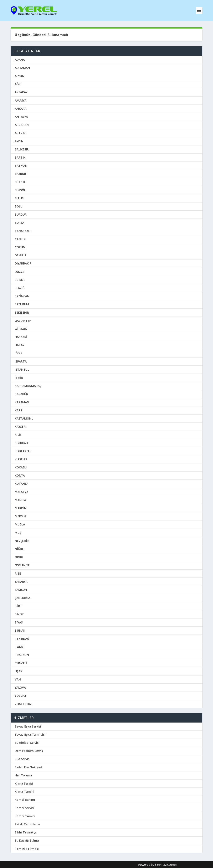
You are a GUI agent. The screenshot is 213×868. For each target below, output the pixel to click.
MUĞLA (20, 524)
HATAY (20, 345)
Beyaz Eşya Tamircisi (30, 734)
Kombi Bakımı (25, 799)
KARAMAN (22, 402)
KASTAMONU (24, 418)
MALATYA (22, 492)
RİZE (18, 573)
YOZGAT (21, 695)
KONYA (20, 475)
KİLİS (18, 434)
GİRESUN (21, 328)
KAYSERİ (20, 426)
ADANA (20, 59)
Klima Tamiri (24, 791)
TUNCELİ (21, 663)
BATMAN (21, 165)
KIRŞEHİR (21, 459)
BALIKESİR (22, 149)
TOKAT (20, 646)
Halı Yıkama (23, 775)
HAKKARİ (21, 337)
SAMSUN (21, 589)
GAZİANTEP (23, 320)
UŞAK (19, 671)
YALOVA (20, 687)
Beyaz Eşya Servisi (28, 726)
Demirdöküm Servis (29, 751)
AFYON (20, 76)
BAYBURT (21, 173)
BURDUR (21, 214)
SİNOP (19, 614)
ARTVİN (20, 133)
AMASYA (21, 100)
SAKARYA (21, 581)
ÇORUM (20, 247)
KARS (18, 410)
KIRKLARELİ (23, 451)
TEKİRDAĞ (22, 638)
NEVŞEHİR (22, 541)
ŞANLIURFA (22, 598)
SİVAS (19, 622)
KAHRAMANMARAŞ (28, 386)
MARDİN (21, 508)
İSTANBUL (22, 369)
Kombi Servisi (24, 808)
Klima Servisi (24, 783)
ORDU (19, 557)
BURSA (19, 223)
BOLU (19, 206)
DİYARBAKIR (23, 263)
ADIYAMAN (22, 68)
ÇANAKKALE (23, 231)
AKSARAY (21, 92)
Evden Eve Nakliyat (28, 767)
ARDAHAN (22, 125)
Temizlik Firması (27, 849)
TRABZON (22, 655)
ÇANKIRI (20, 239)
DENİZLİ (20, 255)
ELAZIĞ (20, 288)
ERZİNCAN (22, 296)
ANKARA (21, 108)
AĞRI (18, 84)
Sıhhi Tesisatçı (25, 832)
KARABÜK (21, 394)
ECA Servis (22, 759)
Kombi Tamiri (25, 816)
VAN (18, 679)
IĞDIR (19, 353)
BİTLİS (19, 198)
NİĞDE (19, 549)
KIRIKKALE (22, 443)
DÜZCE (20, 271)
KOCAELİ (21, 467)
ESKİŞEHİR (22, 312)
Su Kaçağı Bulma (27, 840)
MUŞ (18, 532)
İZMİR (19, 377)
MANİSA (20, 500)
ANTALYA (21, 116)
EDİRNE (20, 280)
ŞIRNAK (20, 630)
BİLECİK (20, 182)
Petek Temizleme (27, 824)
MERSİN (20, 516)
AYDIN (19, 141)
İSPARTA (21, 361)
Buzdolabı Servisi (27, 742)
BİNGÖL (20, 190)
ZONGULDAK (24, 704)
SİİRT (18, 606)
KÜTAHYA (22, 484)
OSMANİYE (22, 565)
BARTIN (20, 157)
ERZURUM (22, 304)
